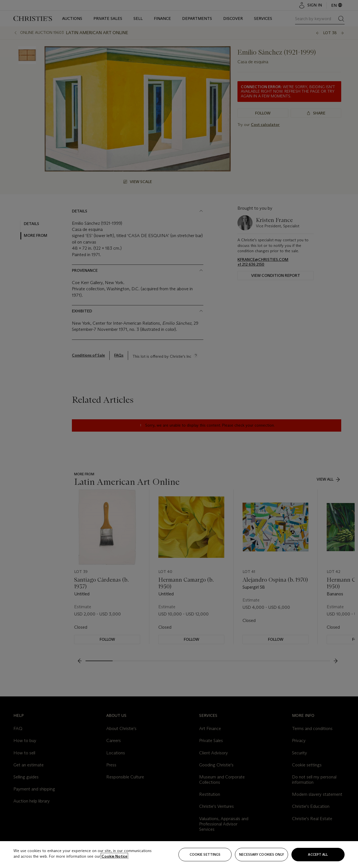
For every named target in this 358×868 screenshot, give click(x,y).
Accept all (318, 854)
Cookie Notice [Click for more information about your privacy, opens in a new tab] (114, 856)
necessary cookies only (262, 854)
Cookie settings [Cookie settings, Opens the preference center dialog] (205, 854)
